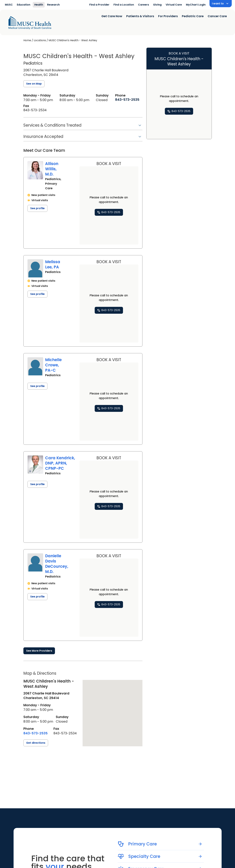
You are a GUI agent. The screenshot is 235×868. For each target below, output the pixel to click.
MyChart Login (196, 5)
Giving (157, 5)
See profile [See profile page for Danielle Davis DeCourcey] (37, 597)
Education (24, 5)
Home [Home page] (27, 40)
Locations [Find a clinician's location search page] (40, 40)
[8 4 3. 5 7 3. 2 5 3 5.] (127, 100)
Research (53, 5)
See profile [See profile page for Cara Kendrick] (37, 484)
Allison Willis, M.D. (52, 169)
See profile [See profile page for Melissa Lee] (37, 294)
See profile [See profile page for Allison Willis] (37, 208)
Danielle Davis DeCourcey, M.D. (57, 564)
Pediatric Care (193, 16)
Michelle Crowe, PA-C (53, 365)
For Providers (168, 16)
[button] (83, 126)
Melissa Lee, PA (53, 264)
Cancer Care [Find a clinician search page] (217, 16)
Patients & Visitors (140, 16)
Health (39, 5)
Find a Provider (99, 5)
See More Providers (39, 651)
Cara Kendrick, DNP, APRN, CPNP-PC (60, 463)
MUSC (9, 5)
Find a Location (124, 5)
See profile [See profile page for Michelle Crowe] (37, 386)
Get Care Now (112, 16)
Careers (144, 5)
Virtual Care (174, 5)
